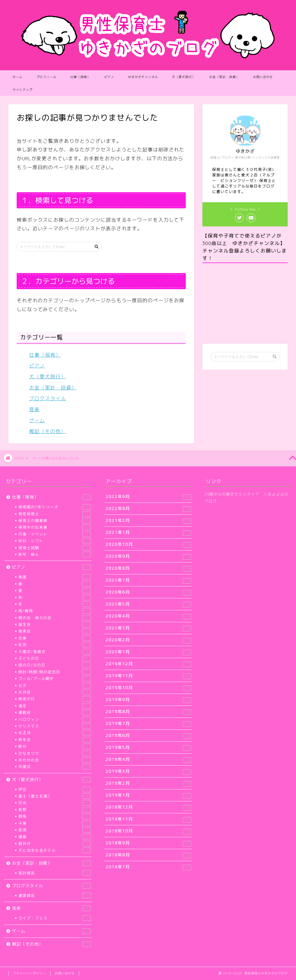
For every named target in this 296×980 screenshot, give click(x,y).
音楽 (34, 409)
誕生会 (55, 624)
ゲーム (37, 420)
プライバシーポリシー (29, 973)
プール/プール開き (55, 679)
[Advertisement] (245, 303)
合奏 (55, 638)
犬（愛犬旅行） (184, 77)
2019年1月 (148, 795)
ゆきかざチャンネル (143, 77)
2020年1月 (148, 652)
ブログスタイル (48, 398)
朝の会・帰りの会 (55, 618)
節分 (55, 746)
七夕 (55, 686)
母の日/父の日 (55, 665)
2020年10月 (148, 545)
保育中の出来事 (55, 527)
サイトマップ (22, 90)
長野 (55, 810)
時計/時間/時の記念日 (55, 672)
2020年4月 (148, 616)
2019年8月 (148, 712)
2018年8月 (148, 855)
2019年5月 (148, 748)
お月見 (55, 692)
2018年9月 (148, 843)
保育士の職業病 (55, 521)
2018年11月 (148, 819)
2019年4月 (148, 760)
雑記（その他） (48, 431)
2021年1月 (148, 533)
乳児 (55, 645)
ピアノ (109, 77)
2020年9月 (148, 557)
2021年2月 (148, 521)
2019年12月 (148, 664)
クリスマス (55, 726)
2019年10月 (148, 688)
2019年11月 (148, 676)
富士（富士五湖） (55, 796)
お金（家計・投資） (224, 77)
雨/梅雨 (55, 611)
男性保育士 (55, 514)
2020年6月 (148, 592)
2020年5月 (148, 604)
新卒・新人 (55, 554)
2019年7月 (148, 724)
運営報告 (55, 896)
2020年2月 (148, 640)
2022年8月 (148, 509)
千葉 (55, 823)
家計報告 (55, 873)
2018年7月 (148, 867)
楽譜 (55, 577)
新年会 (55, 740)
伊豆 (55, 789)
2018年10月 (148, 831)
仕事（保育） (80, 77)
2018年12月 (148, 807)
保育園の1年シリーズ (55, 507)
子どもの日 (55, 658)
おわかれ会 (55, 760)
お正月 (55, 733)
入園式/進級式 (55, 652)
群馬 (55, 816)
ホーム (17, 77)
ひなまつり (55, 753)
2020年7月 (148, 580)
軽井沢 (55, 844)
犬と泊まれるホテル (55, 850)
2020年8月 (148, 568)
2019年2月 (148, 783)
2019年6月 (148, 736)
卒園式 (55, 767)
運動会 (55, 712)
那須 (55, 830)
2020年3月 (148, 628)
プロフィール (46, 77)
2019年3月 (148, 772)
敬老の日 (55, 699)
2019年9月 (148, 700)
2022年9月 (148, 497)
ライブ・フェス (55, 918)
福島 (55, 837)
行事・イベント (55, 534)
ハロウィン (55, 719)
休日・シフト (55, 541)
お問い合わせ (263, 77)
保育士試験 (55, 548)
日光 (55, 803)
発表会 (55, 631)
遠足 (55, 706)
